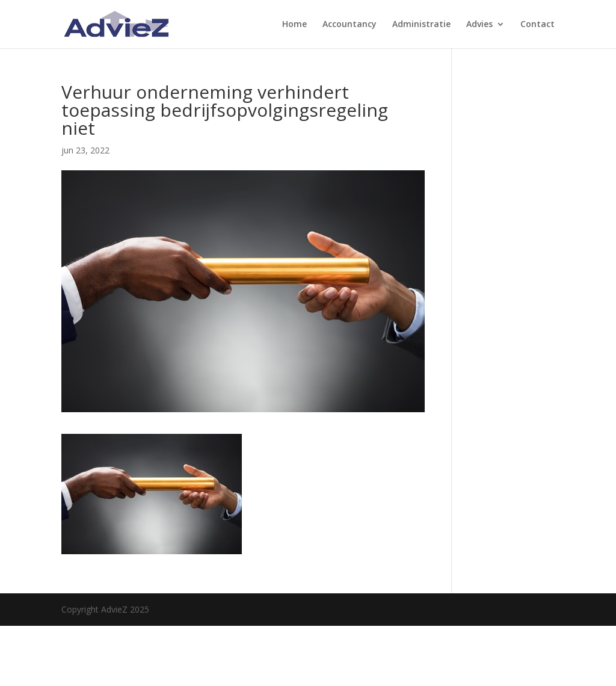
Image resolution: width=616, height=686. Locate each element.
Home (294, 25)
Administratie (421, 25)
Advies (479, 25)
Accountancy (350, 25)
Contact (537, 25)
